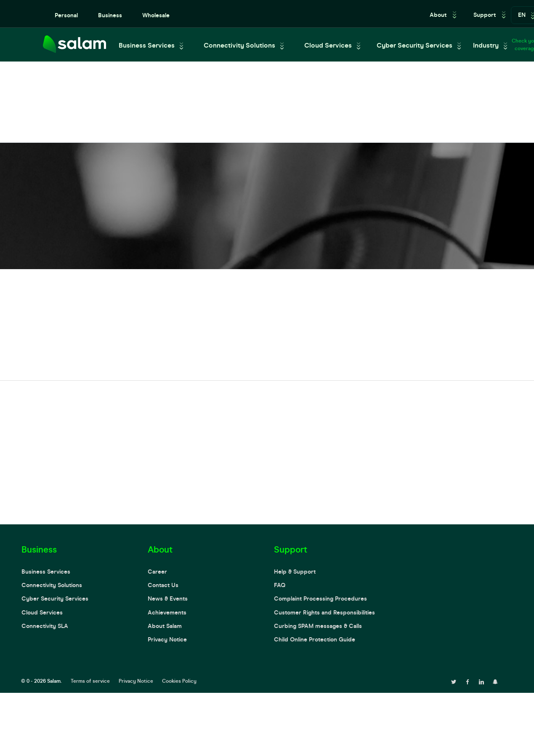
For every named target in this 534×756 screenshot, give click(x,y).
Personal (66, 15)
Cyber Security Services (414, 45)
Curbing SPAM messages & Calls (318, 626)
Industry (486, 45)
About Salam (165, 626)
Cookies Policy (179, 681)
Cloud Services (328, 45)
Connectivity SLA (45, 626)
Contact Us (163, 585)
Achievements (167, 613)
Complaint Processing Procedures (320, 599)
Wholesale (156, 15)
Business (110, 15)
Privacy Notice (167, 640)
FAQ (280, 585)
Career (157, 572)
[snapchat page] (495, 681)
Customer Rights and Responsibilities (324, 613)
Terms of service (90, 681)
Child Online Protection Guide (315, 640)
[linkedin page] (481, 681)
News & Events (168, 599)
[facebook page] (468, 681)
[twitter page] (454, 681)
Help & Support (295, 572)
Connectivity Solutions (239, 45)
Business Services (147, 45)
